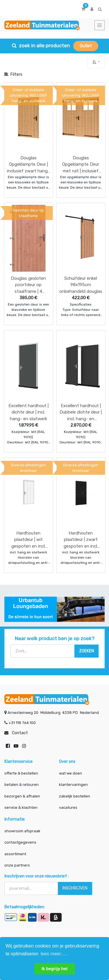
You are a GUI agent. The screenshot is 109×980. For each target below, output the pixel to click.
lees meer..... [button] (54, 954)
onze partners (17, 865)
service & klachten (21, 807)
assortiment (15, 854)
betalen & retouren (22, 785)
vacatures (68, 807)
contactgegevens (20, 842)
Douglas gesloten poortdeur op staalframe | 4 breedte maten (28, 285)
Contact (20, 733)
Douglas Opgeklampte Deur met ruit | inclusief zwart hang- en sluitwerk (81, 164)
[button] (96, 62)
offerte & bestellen (22, 773)
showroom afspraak (22, 831)
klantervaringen (73, 785)
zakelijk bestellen (75, 796)
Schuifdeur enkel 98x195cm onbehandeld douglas (81, 285)
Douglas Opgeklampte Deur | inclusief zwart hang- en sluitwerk (28, 164)
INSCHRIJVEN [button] (75, 888)
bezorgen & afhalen (22, 796)
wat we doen (70, 773)
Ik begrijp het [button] (55, 969)
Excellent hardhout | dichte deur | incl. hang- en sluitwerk (28, 412)
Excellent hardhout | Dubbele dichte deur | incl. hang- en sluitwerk (81, 412)
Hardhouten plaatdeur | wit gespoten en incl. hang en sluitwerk (28, 540)
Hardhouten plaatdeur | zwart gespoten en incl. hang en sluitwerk (81, 540)
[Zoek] (86, 651)
